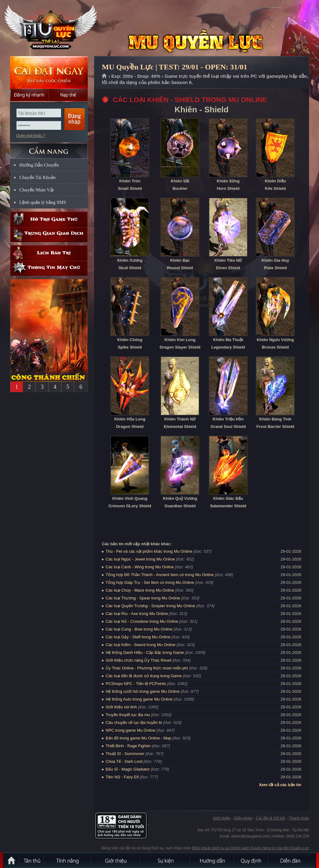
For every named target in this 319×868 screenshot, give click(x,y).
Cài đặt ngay (49, 72)
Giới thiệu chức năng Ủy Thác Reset (138, 660)
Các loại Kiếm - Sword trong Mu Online (140, 645)
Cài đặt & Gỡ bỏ (270, 818)
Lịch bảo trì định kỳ (49, 253)
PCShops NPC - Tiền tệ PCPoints (136, 684)
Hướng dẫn (212, 860)
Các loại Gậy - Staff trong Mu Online (138, 637)
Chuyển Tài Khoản (38, 177)
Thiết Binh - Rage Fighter (128, 746)
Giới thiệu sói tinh (121, 707)
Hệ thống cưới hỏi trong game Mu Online (143, 691)
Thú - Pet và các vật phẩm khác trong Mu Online (149, 551)
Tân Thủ (32, 860)
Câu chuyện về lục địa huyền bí (134, 723)
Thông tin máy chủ (49, 268)
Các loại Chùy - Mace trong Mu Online (140, 590)
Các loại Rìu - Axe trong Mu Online (137, 614)
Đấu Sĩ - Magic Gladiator (128, 769)
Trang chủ (105, 76)
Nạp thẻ (68, 95)
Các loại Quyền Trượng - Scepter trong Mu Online (150, 606)
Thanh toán (299, 818)
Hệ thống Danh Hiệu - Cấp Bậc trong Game (145, 652)
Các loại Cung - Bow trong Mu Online (139, 629)
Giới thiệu (221, 818)
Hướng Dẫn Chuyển (39, 165)
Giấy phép (243, 818)
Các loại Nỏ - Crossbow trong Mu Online (142, 621)
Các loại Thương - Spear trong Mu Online (143, 598)
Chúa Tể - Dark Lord (124, 761)
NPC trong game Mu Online (131, 730)
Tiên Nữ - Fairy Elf (122, 777)
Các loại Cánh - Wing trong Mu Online (140, 567)
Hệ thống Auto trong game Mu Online (139, 699)
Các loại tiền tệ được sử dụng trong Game (144, 676)
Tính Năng (68, 860)
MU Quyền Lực (49, 28)
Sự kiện (166, 860)
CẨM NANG (49, 148)
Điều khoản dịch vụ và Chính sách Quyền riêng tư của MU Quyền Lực (251, 848)
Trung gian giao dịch (49, 235)
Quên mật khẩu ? (31, 136)
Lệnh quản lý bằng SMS (43, 202)
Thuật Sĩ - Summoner (125, 754)
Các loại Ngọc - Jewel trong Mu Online (140, 559)
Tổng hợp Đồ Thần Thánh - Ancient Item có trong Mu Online (160, 575)
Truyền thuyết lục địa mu (128, 715)
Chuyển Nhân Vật (37, 190)
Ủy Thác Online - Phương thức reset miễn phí (147, 668)
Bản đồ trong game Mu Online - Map (138, 738)
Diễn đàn (292, 860)
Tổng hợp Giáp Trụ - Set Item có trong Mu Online (150, 582)
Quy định (251, 860)
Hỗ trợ (49, 219)
